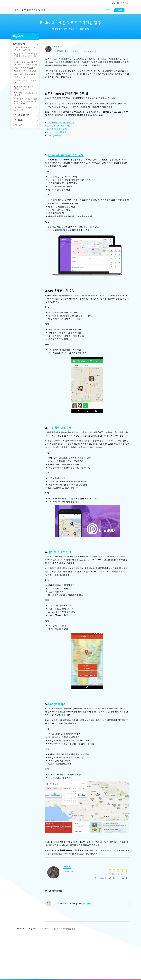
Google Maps (57, 704)
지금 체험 (119, 10)
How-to (21, 929)
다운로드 (31, 10)
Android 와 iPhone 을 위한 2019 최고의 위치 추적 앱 (26, 63)
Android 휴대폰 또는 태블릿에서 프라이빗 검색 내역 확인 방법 (26, 101)
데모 (24, 10)
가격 (38, 10)
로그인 (108, 10)
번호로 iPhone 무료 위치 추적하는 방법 (25, 88)
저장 (113, 3)
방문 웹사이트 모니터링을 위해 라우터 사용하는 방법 (26, 56)
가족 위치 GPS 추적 (60, 428)
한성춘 (57, 47)
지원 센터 (125, 3)
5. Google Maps (54, 135)
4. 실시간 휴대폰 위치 (57, 132)
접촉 (43, 10)
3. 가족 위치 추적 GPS (57, 129)
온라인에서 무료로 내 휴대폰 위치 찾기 (25, 76)
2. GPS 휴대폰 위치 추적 (58, 126)
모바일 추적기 (75, 51)
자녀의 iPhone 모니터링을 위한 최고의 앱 (25, 49)
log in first (87, 903)
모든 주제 (18, 36)
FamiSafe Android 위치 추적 (66, 155)
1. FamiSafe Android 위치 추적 (61, 123)
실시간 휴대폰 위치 (60, 552)
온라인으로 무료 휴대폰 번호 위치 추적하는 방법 (25, 69)
